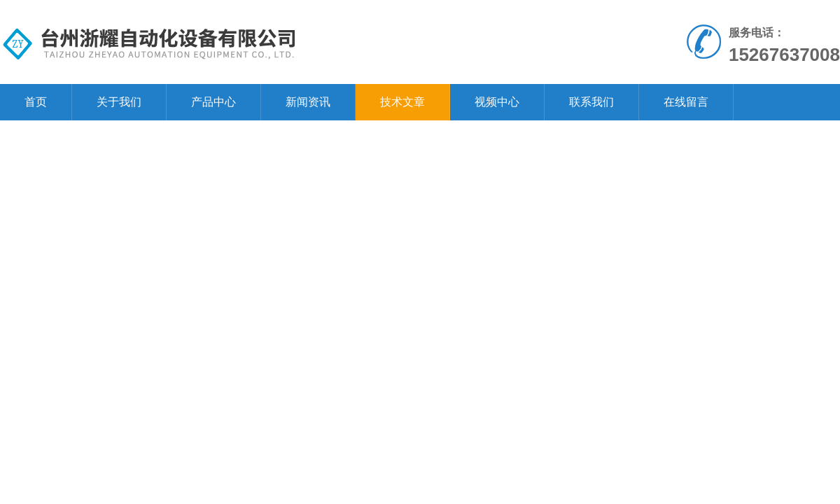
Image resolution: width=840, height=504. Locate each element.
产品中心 (213, 102)
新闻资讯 (308, 102)
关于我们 (119, 102)
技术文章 (402, 102)
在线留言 (686, 102)
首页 (36, 102)
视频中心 (497, 102)
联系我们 (591, 102)
